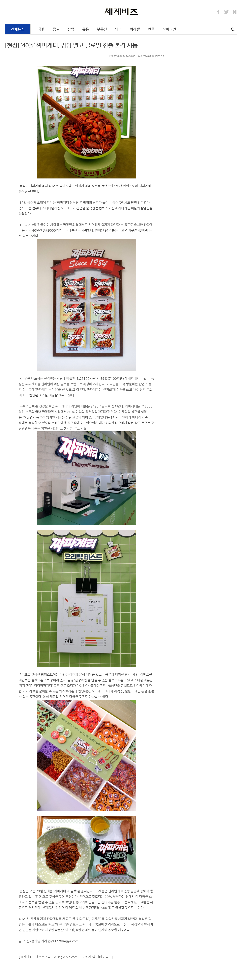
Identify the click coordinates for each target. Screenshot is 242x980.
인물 (151, 29)
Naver (235, 12)
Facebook (218, 12)
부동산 (102, 29)
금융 (42, 29)
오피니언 (169, 29)
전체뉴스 (18, 29)
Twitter (227, 12)
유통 (86, 29)
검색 (233, 29)
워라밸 (135, 29)
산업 (71, 29)
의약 (118, 29)
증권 (56, 29)
